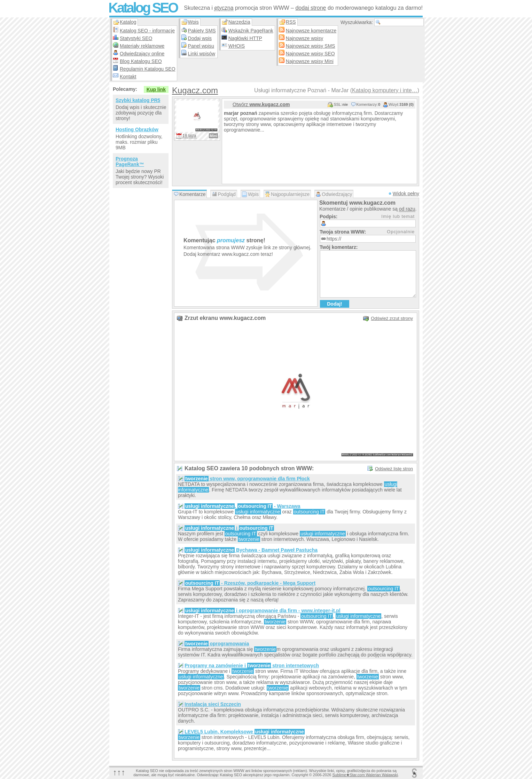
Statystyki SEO (136, 38)
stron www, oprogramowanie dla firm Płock (247, 479)
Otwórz (261, 104)
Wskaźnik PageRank (251, 31)
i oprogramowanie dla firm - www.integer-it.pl (263, 611)
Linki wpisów (202, 54)
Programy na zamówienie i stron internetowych (252, 666)
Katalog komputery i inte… (385, 90)
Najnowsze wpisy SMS (311, 46)
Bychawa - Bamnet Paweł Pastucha (251, 550)
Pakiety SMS (202, 31)
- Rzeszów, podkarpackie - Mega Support (250, 583)
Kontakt (128, 77)
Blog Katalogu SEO (141, 61)
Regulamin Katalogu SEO (148, 69)
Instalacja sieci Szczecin (213, 704)
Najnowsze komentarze (311, 31)
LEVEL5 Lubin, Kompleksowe (245, 732)
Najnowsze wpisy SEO (310, 54)
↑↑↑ (119, 772)
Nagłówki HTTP (245, 38)
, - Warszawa (242, 506)
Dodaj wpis (200, 38)
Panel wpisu (201, 46)
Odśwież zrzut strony (392, 318)
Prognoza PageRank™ (130, 162)
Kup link (156, 89)
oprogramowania (217, 644)
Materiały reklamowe (142, 46)
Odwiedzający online (142, 54)
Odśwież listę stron (394, 469)
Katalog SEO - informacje (147, 31)
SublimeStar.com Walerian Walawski (365, 775)
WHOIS (237, 46)
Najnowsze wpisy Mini (310, 61)
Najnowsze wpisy (304, 38)
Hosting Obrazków (137, 129)
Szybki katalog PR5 (138, 100)
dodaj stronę (311, 8)
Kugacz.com (195, 90)
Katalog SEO (143, 8)
